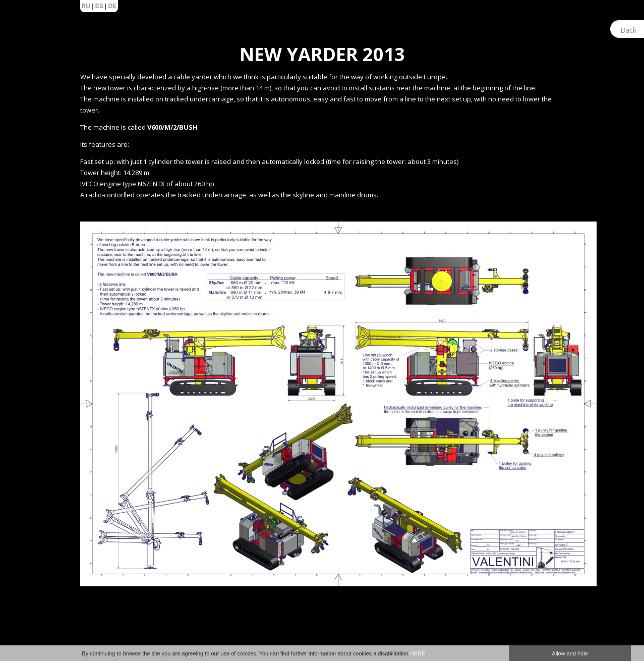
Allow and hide (570, 653)
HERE (418, 653)
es (99, 6)
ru (86, 6)
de (112, 6)
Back (628, 30)
